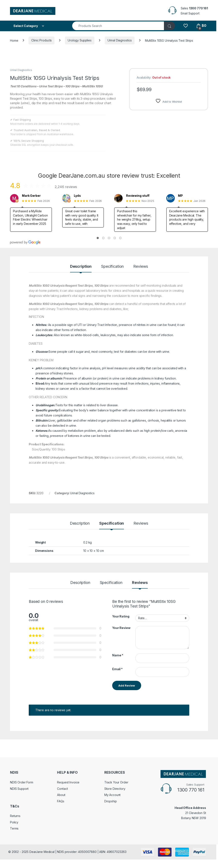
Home (14, 40)
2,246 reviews (66, 187)
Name (118, 655)
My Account (113, 795)
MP (180, 196)
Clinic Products (42, 40)
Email (117, 669)
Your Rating (121, 616)
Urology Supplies (80, 40)
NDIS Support (19, 789)
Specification (112, 267)
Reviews (141, 267)
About (61, 795)
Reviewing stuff (138, 196)
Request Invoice (68, 782)
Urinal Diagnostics (120, 40)
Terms (14, 828)
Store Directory (115, 789)
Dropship (111, 801)
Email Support (190, 13)
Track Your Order (116, 782)
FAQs (61, 801)
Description (81, 267)
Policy (14, 822)
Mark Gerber (31, 196)
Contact (62, 789)
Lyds (77, 196)
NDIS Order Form (22, 782)
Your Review (121, 628)
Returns (15, 816)
